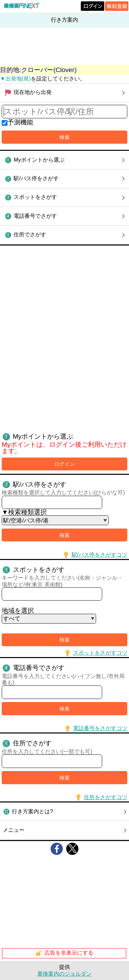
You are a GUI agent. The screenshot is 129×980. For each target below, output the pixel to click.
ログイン (64, 464)
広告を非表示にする (64, 953)
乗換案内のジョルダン (64, 974)
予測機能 (20, 122)
